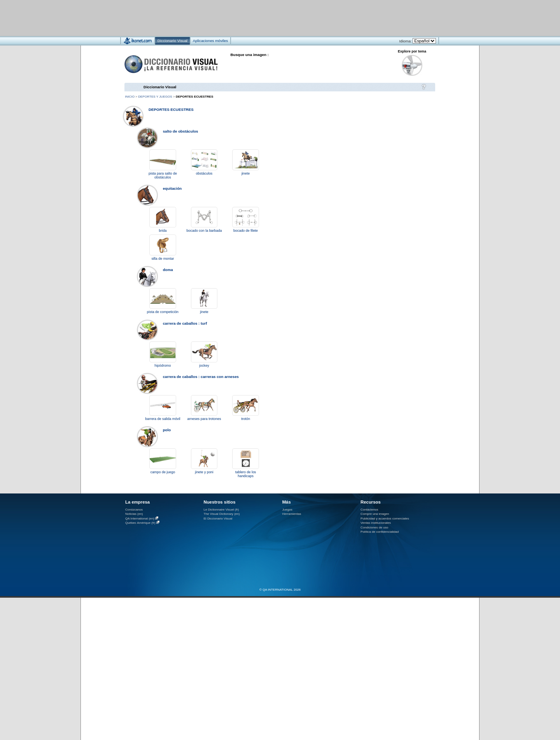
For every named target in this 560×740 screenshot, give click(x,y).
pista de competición (163, 312)
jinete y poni (204, 472)
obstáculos (204, 173)
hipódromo (163, 366)
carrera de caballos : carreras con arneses (201, 377)
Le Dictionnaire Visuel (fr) (221, 510)
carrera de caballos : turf (185, 323)
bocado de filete (246, 231)
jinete (246, 173)
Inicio (130, 97)
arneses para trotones (204, 419)
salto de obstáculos (181, 131)
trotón (246, 419)
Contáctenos (369, 510)
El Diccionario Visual (218, 519)
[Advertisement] (257, 18)
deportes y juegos (155, 97)
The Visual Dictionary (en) (221, 514)
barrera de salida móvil (163, 419)
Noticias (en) (134, 514)
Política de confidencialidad (380, 532)
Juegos (287, 510)
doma (168, 270)
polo (167, 430)
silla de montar (163, 259)
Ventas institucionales (376, 523)
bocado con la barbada (204, 231)
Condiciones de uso (374, 527)
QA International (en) (140, 519)
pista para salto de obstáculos (163, 175)
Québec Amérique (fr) (140, 523)
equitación (172, 188)
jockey (204, 366)
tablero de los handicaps (246, 474)
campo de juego (163, 472)
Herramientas (292, 514)
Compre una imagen (375, 514)
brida (163, 231)
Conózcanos (134, 510)
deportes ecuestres (171, 109)
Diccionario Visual (160, 87)
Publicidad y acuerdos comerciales (385, 519)
